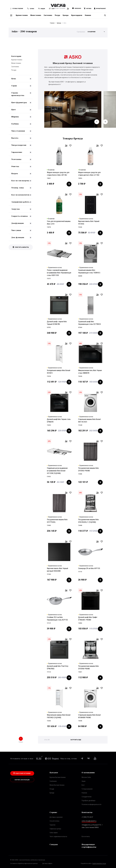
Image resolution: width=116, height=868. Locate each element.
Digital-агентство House (99, 863)
